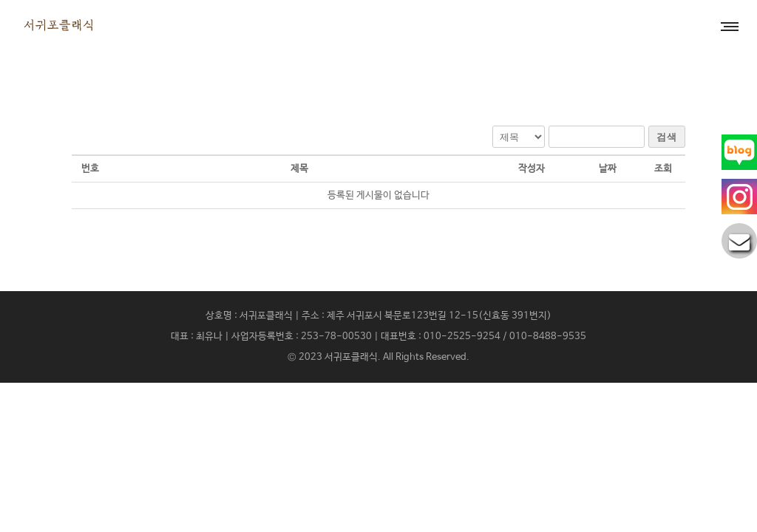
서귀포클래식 (351, 357)
